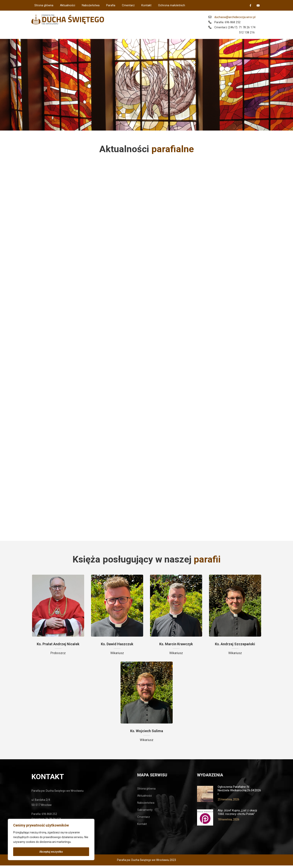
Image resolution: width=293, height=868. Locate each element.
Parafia (111, 5)
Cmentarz (128, 5)
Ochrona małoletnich (172, 5)
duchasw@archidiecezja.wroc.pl (235, 17)
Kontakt (146, 5)
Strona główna (44, 5)
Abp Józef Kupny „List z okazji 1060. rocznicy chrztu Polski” (237, 815)
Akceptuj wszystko (51, 852)
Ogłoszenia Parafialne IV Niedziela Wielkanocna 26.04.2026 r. (239, 793)
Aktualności (68, 5)
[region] (51, 839)
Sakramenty (145, 812)
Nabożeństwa (91, 5)
